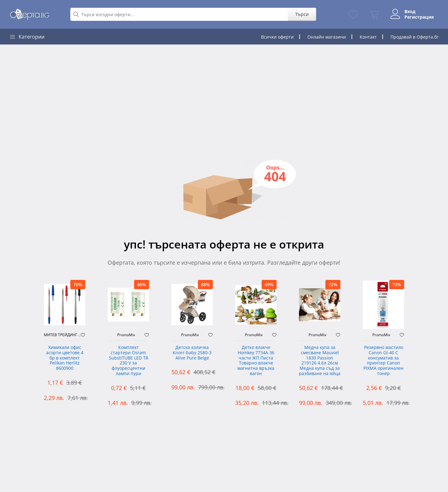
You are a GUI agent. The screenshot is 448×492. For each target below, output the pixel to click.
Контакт (368, 37)
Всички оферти (277, 37)
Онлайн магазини (327, 37)
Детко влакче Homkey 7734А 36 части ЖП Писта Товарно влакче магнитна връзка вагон (256, 361)
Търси (302, 14)
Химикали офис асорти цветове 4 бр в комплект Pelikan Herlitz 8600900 (65, 358)
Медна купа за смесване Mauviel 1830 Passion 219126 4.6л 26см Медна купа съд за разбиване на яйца (320, 361)
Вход (410, 12)
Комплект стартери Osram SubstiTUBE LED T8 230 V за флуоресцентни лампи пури (128, 361)
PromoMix (126, 335)
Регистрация (419, 17)
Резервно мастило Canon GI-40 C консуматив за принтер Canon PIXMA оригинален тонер (383, 361)
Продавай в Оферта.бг (415, 37)
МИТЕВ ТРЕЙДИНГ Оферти (62, 335)
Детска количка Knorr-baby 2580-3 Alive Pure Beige (192, 353)
